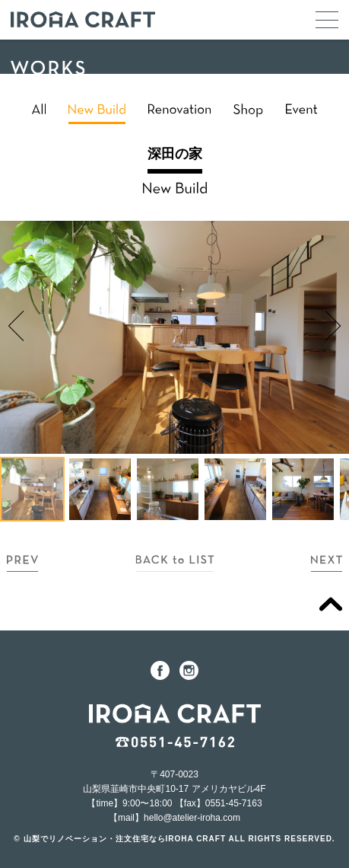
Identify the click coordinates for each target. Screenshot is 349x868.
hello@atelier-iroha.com (192, 818)
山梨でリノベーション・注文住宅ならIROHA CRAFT (125, 839)
